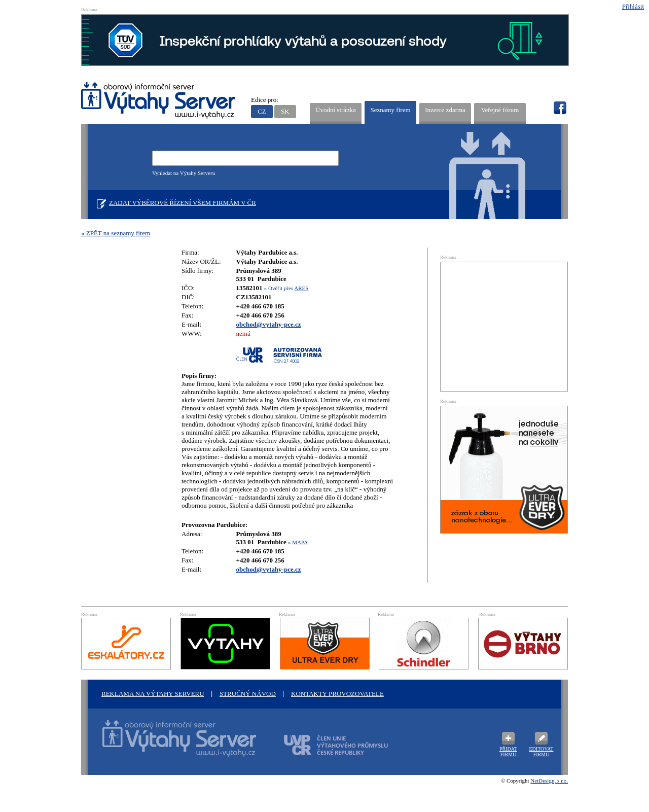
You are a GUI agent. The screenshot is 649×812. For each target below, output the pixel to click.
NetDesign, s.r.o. (549, 781)
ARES (301, 288)
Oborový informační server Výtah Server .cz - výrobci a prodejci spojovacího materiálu (170, 745)
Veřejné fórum (500, 110)
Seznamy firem (390, 110)
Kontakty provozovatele (337, 694)
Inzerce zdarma (445, 110)
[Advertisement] (504, 326)
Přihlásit (633, 6)
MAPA (300, 542)
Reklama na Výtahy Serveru (153, 694)
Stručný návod (248, 694)
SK (285, 111)
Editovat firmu (542, 752)
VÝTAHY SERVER (158, 102)
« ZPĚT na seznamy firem (116, 233)
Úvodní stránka (336, 110)
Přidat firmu (508, 752)
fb (560, 108)
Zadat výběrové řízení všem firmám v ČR (183, 203)
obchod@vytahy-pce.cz (269, 324)
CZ (262, 111)
